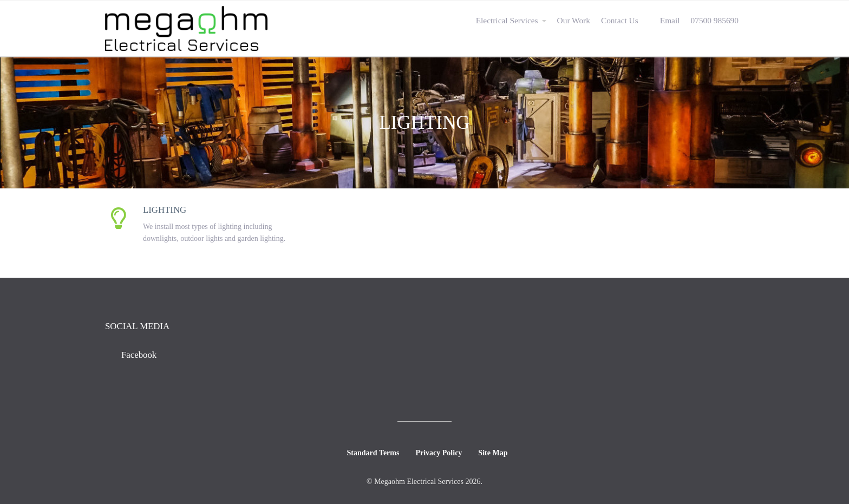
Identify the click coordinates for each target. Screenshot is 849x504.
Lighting (165, 210)
